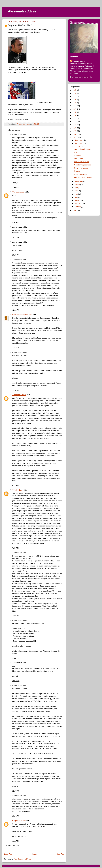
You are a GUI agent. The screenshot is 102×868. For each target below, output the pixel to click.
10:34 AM (16, 255)
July (76, 188)
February (78, 203)
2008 (75, 134)
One (76, 152)
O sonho (77, 156)
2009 (75, 131)
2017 (75, 106)
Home (34, 854)
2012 (75, 122)
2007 (75, 137)
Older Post (60, 854)
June (77, 191)
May (76, 194)
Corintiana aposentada (83, 165)
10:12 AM (16, 238)
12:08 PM (16, 791)
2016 (75, 109)
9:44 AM (15, 187)
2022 (75, 96)
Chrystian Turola (19, 821)
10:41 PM (16, 816)
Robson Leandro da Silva (22, 315)
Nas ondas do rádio (81, 162)
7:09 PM (15, 548)
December (79, 140)
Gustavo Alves (18, 192)
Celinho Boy (17, 490)
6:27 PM (15, 485)
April (77, 197)
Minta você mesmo (81, 168)
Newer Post (8, 854)
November (79, 143)
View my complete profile (82, 77)
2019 (75, 100)
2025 (75, 90)
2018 (75, 103)
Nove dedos (79, 159)
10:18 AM (16, 681)
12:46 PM (16, 348)
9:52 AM (15, 222)
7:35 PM (15, 616)
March (77, 200)
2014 (75, 115)
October (78, 146)
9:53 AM (15, 658)
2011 (75, 125)
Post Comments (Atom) (23, 859)
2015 (75, 112)
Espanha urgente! (81, 174)
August (77, 185)
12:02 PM (16, 310)
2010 (75, 128)
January (78, 207)
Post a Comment (13, 846)
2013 (75, 118)
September (79, 181)
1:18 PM (15, 841)
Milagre (77, 171)
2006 (75, 211)
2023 (75, 93)
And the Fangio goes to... (84, 149)
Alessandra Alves (22, 11)
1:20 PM (15, 390)
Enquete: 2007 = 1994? (83, 178)
